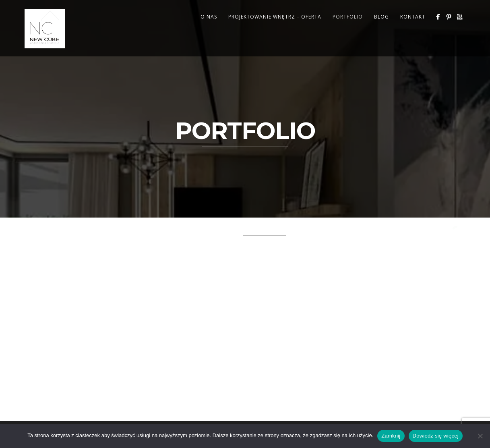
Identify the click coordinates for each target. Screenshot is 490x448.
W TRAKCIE (145, 240)
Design (141, 230)
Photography (55, 240)
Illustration (213, 230)
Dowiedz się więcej (436, 436)
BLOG (381, 17)
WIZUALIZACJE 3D (196, 240)
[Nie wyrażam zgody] (480, 436)
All (37, 230)
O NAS (209, 17)
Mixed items (373, 230)
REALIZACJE (103, 240)
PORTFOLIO (348, 17)
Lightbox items (320, 230)
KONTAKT (413, 17)
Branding (66, 230)
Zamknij (391, 436)
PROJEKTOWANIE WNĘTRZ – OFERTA (275, 17)
